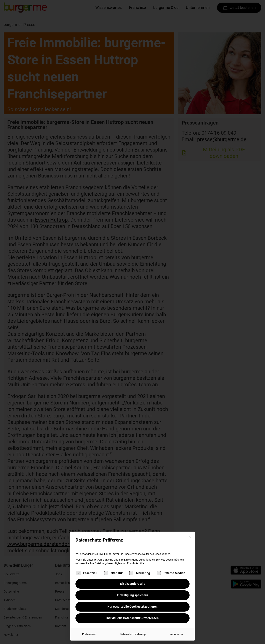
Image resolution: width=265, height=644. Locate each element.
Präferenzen (89, 634)
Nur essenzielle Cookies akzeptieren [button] (132, 607)
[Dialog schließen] (190, 537)
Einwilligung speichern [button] (132, 595)
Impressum (176, 634)
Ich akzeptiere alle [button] (133, 584)
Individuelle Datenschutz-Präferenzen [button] (132, 618)
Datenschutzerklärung (133, 634)
